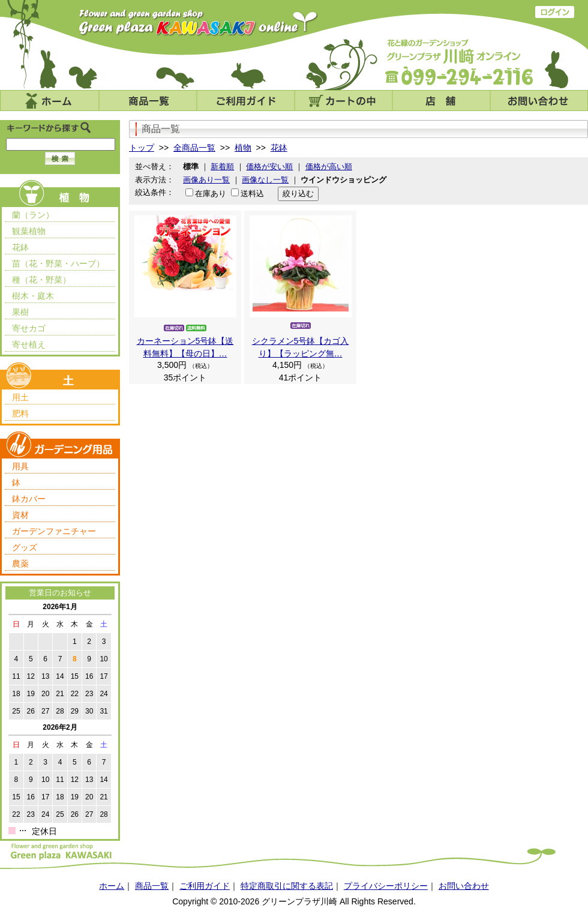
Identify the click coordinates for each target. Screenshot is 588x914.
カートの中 (343, 101)
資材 (20, 515)
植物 (243, 148)
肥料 (20, 413)
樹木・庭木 (33, 296)
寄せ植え (29, 344)
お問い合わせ (539, 101)
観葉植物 (29, 231)
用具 (20, 466)
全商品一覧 (194, 148)
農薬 (20, 564)
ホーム (49, 101)
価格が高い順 (329, 167)
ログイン (555, 12)
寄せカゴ (29, 328)
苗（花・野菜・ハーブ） (58, 263)
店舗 (441, 101)
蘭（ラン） (33, 215)
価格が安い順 (269, 167)
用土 (20, 397)
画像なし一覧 (265, 180)
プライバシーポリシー (386, 886)
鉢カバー (29, 499)
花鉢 (20, 247)
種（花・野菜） (41, 280)
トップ (142, 148)
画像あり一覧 (206, 180)
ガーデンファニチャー (54, 531)
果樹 (20, 312)
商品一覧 (148, 101)
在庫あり (211, 194)
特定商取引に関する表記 (287, 886)
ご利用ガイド (246, 101)
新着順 (222, 167)
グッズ (25, 547)
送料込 (252, 194)
